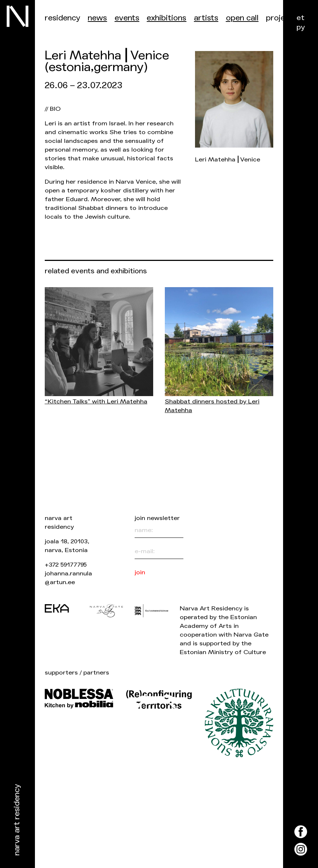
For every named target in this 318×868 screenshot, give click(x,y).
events (127, 18)
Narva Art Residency (17, 820)
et (301, 18)
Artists (206, 18)
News (97, 18)
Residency (63, 18)
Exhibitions (166, 18)
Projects (281, 18)
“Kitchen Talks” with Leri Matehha (96, 401)
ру (301, 27)
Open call (242, 18)
